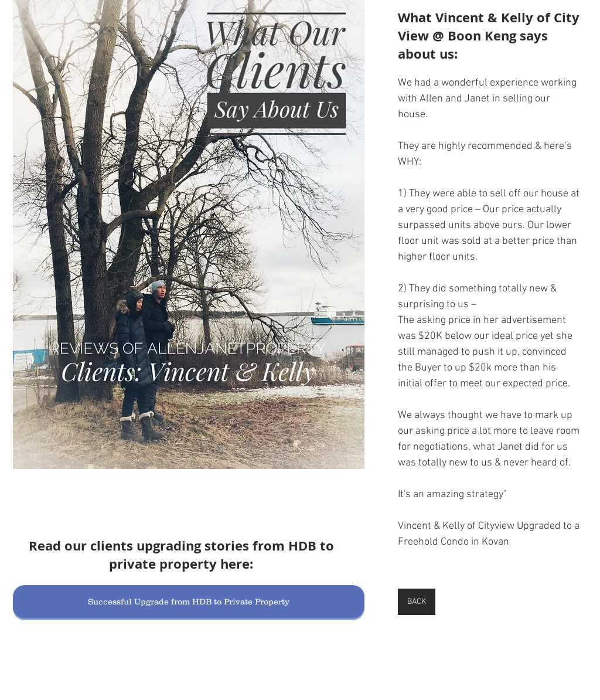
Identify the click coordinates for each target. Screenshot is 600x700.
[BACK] (417, 602)
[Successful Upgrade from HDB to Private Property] (189, 602)
